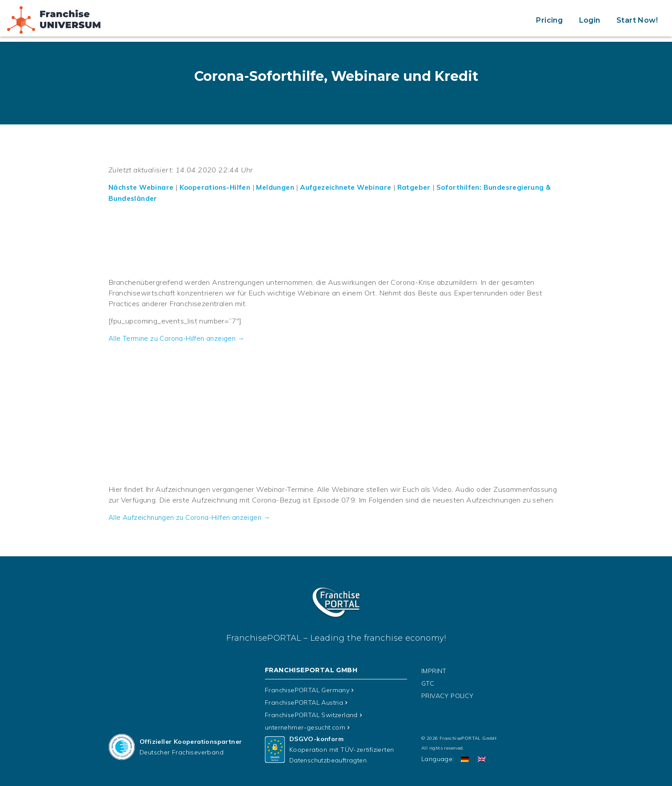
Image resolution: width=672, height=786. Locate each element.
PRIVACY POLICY (448, 694)
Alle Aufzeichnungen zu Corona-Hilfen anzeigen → (193, 516)
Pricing (549, 20)
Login (590, 20)
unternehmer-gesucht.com (305, 726)
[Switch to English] (482, 758)
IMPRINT (434, 670)
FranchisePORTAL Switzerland (311, 714)
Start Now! (637, 20)
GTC (428, 682)
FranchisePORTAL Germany (307, 689)
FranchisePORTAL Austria (304, 701)
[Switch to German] (465, 758)
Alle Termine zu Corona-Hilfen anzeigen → (179, 338)
